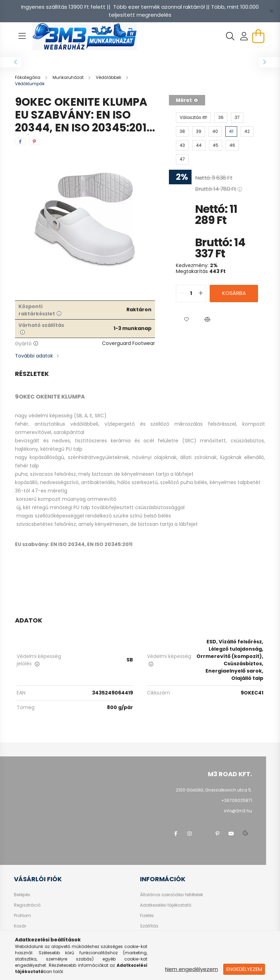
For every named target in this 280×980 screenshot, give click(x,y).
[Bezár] (271, 11)
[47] (182, 159)
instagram (189, 834)
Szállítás (149, 926)
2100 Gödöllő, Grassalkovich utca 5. (214, 790)
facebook (176, 834)
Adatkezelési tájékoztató (166, 905)
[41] (231, 131)
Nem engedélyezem (192, 969)
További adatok (34, 356)
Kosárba (234, 293)
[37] (237, 118)
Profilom (22, 916)
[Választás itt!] (193, 118)
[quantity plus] (201, 294)
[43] (182, 145)
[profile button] (244, 36)
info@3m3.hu (238, 811)
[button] (186, 320)
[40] (215, 131)
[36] (221, 118)
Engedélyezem (244, 969)
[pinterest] (34, 142)
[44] (199, 145)
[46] (232, 145)
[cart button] (258, 36)
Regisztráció (27, 905)
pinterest (217, 834)
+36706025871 (237, 800)
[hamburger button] (22, 36)
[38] (182, 131)
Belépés (22, 895)
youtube (231, 834)
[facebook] (20, 142)
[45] (216, 145)
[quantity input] (191, 294)
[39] (199, 131)
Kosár (20, 926)
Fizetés (147, 916)
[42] (247, 131)
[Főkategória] (28, 77)
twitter (203, 834)
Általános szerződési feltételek (172, 895)
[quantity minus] (181, 294)
